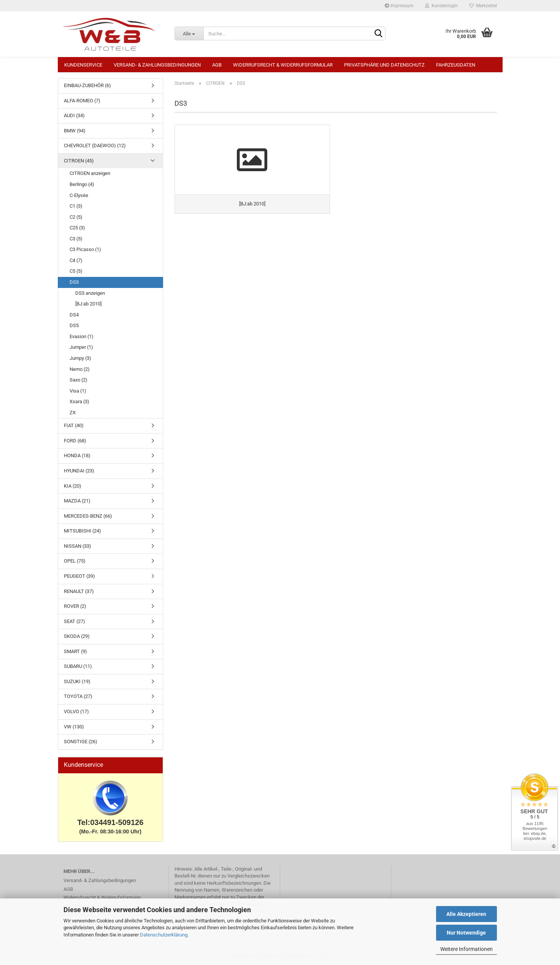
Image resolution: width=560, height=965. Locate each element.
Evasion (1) (82, 336)
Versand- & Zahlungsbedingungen (157, 65)
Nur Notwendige (466, 933)
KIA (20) (73, 486)
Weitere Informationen (466, 949)
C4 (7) (76, 260)
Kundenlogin (441, 6)
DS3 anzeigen (90, 293)
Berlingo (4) (82, 184)
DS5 (74, 325)
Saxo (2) (79, 380)
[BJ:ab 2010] (88, 304)
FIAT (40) (74, 425)
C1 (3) (76, 206)
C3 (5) (76, 239)
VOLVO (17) (76, 711)
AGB (217, 65)
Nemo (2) (80, 369)
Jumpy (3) (80, 358)
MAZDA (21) (77, 501)
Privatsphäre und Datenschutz (384, 65)
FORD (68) (75, 441)
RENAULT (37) (79, 591)
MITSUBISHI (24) (82, 531)
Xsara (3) (79, 401)
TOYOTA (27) (78, 696)
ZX (73, 413)
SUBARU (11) (78, 666)
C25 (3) (77, 228)
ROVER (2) (75, 606)
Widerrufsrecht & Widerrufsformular (283, 65)
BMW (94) (75, 131)
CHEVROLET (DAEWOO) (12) (95, 145)
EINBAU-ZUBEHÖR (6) (87, 85)
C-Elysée (79, 195)
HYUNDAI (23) (79, 471)
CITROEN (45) (79, 161)
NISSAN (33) (78, 546)
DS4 (74, 315)
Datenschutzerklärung (164, 935)
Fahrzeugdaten (456, 65)
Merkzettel (483, 6)
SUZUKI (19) (77, 681)
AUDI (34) (74, 115)
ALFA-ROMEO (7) (82, 101)
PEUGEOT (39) (79, 576)
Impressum (399, 6)
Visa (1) (78, 391)
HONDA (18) (77, 455)
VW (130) (74, 727)
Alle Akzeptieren (466, 914)
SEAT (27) (75, 621)
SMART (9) (75, 651)
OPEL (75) (75, 561)
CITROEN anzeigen (90, 173)
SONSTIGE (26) (81, 742)
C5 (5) (76, 271)
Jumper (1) (81, 347)
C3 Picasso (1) (85, 249)
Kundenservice (83, 65)
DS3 (74, 282)
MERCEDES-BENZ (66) (88, 516)
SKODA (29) (77, 636)
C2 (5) (76, 217)
